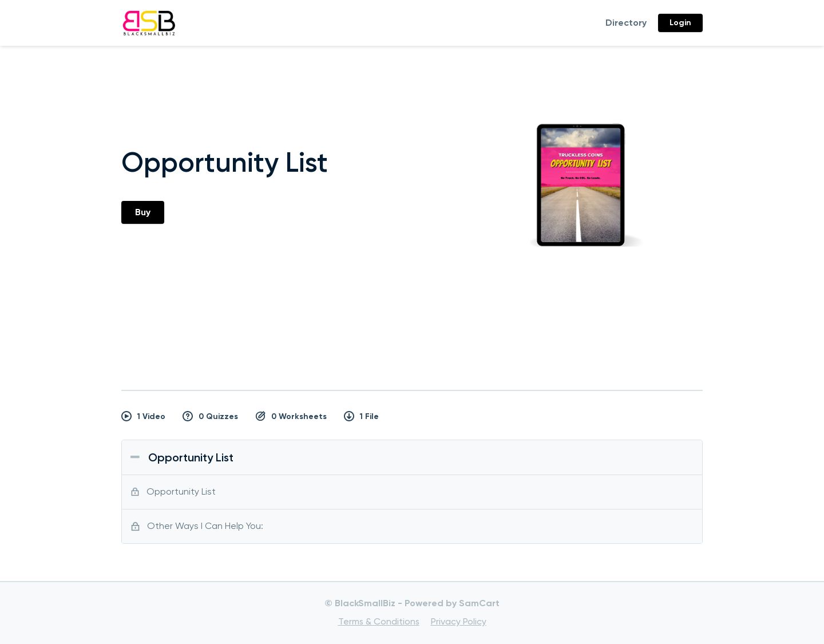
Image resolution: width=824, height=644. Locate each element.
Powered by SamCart (452, 603)
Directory (626, 23)
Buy (143, 212)
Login (680, 23)
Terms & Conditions (379, 621)
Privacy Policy (459, 621)
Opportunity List (191, 457)
